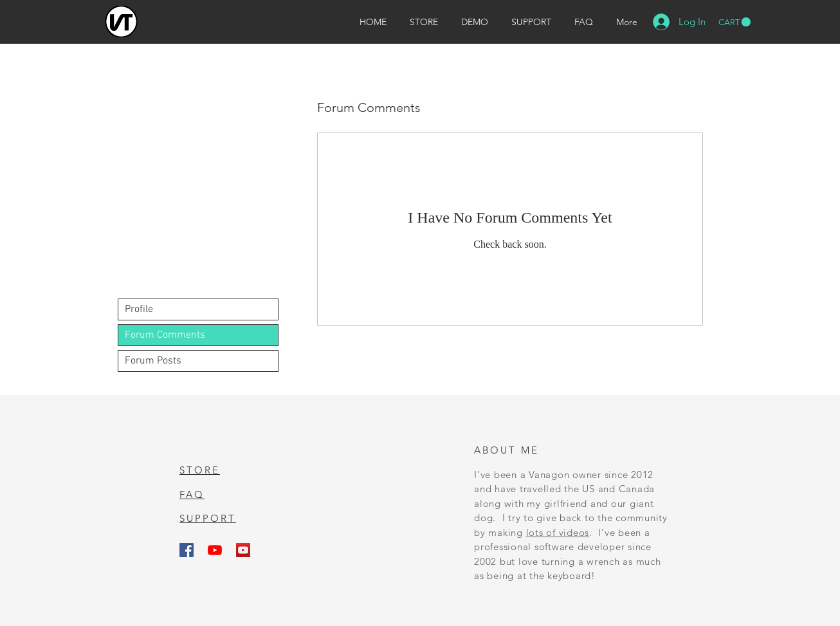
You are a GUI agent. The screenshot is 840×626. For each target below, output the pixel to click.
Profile (139, 309)
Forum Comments (165, 335)
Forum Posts (153, 361)
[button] (735, 22)
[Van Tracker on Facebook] (187, 550)
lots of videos (558, 532)
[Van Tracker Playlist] (215, 550)
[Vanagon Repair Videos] (243, 550)
